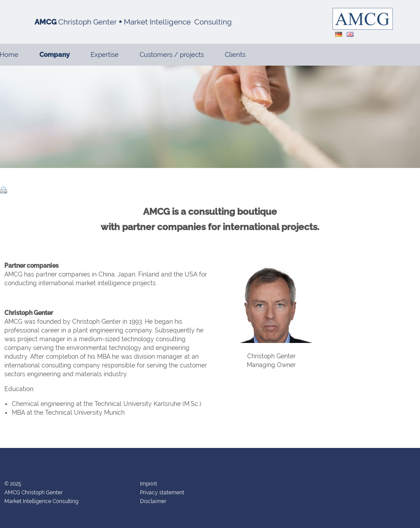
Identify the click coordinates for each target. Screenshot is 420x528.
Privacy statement (162, 493)
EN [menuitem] (350, 34)
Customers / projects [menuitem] (172, 55)
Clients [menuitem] (235, 55)
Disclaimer (153, 501)
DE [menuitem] (339, 34)
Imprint (149, 484)
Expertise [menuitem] (105, 55)
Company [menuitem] (54, 55)
